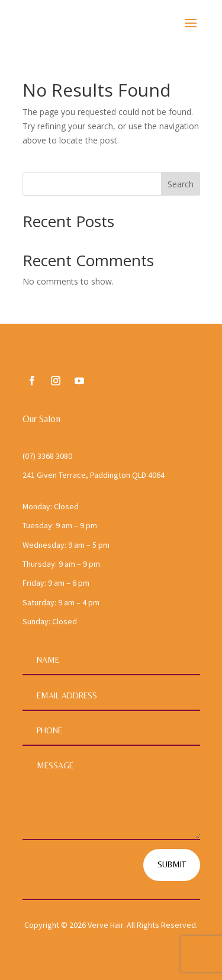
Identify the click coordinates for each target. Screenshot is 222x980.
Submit (172, 864)
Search (181, 184)
